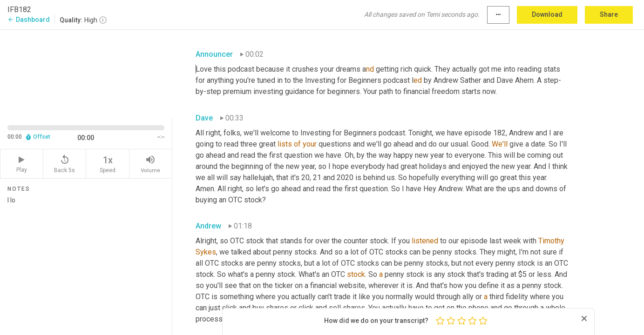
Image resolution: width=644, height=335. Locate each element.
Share (609, 14)
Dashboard (29, 20)
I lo (86, 262)
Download (547, 14)
